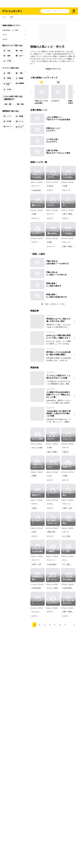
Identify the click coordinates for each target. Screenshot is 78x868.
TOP (4, 17)
